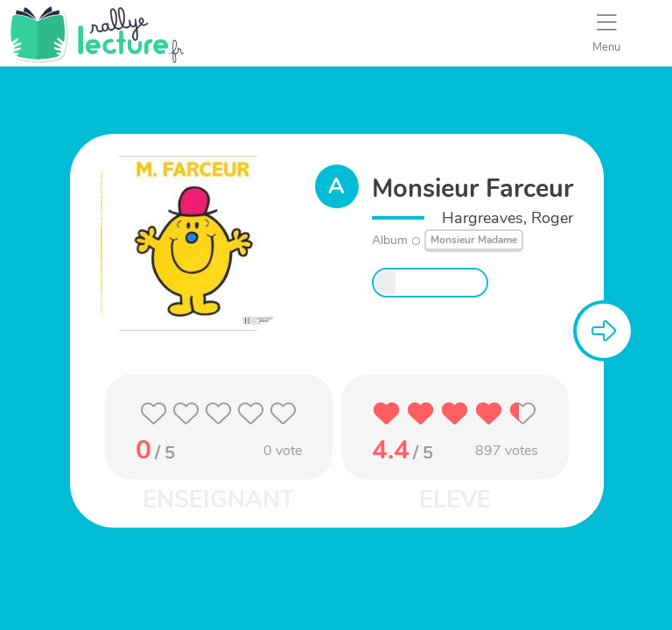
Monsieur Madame (474, 240)
